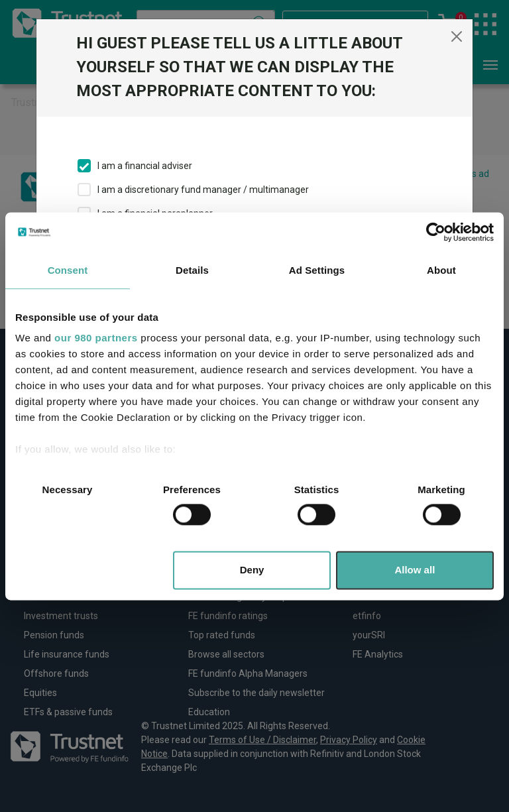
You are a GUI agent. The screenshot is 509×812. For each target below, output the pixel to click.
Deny (252, 570)
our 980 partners (96, 338)
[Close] (457, 36)
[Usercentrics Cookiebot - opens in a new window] (436, 232)
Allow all (415, 570)
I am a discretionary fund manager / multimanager (203, 190)
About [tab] (441, 270)
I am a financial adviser (145, 166)
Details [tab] (192, 270)
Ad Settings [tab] (317, 270)
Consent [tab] (68, 270)
